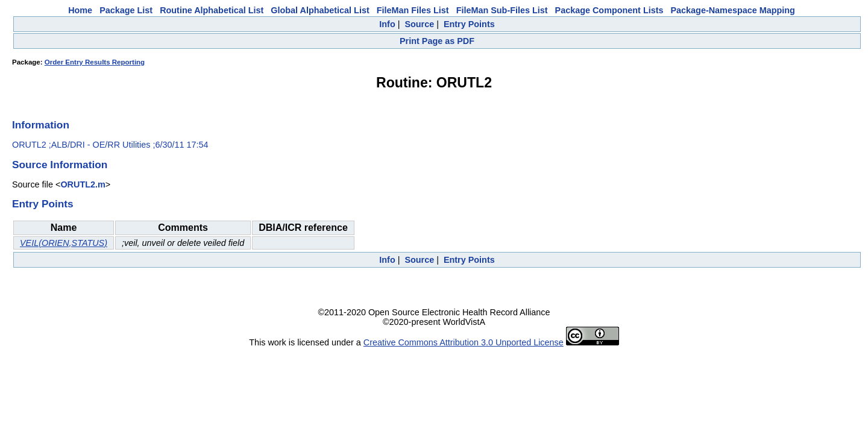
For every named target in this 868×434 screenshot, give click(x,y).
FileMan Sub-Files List (502, 10)
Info (387, 24)
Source (419, 24)
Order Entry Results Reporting (95, 62)
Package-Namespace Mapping (733, 10)
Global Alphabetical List (320, 10)
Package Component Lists (609, 10)
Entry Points (469, 24)
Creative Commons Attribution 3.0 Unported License (464, 342)
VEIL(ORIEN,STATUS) (64, 243)
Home (80, 10)
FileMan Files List (413, 10)
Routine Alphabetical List (212, 10)
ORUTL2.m (83, 184)
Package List (126, 10)
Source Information (60, 165)
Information (41, 125)
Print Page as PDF (437, 41)
